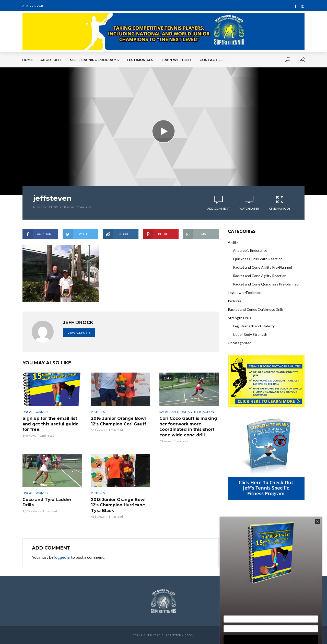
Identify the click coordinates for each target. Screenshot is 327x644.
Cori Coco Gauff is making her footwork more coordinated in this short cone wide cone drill (188, 427)
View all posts (79, 333)
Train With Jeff (176, 60)
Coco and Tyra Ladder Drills (47, 502)
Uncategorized (35, 412)
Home (27, 60)
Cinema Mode (280, 203)
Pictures (98, 412)
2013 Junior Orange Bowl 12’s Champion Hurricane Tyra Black (118, 505)
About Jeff (51, 60)
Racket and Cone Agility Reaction (187, 412)
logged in (62, 557)
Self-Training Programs (94, 60)
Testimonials (140, 60)
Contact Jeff (213, 60)
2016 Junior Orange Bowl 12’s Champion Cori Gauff (119, 421)
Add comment (219, 208)
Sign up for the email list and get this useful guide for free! (51, 424)
